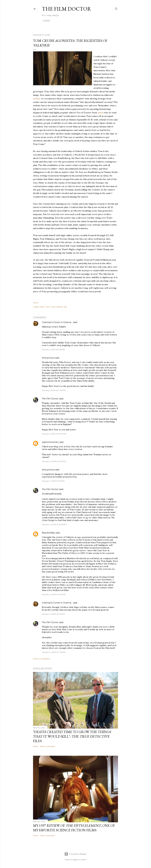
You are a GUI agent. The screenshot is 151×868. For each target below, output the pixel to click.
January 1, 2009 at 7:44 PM (54, 390)
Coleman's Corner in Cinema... (57, 322)
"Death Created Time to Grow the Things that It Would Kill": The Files (72, 736)
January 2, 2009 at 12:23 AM (54, 461)
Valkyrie (60, 307)
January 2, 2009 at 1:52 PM (53, 614)
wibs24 (83, 860)
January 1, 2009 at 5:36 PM (53, 349)
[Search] (116, 8)
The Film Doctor (67, 9)
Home (46, 21)
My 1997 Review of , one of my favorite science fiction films (74, 828)
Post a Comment (42, 659)
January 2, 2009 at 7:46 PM (54, 652)
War (65, 307)
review (42, 307)
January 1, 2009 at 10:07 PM (54, 434)
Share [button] (35, 303)
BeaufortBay (48, 533)
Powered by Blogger (75, 854)
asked (101, 113)
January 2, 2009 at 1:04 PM (54, 594)
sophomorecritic (50, 442)
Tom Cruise (51, 307)
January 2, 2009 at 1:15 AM (53, 481)
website (37, 99)
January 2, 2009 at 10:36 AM (54, 524)
